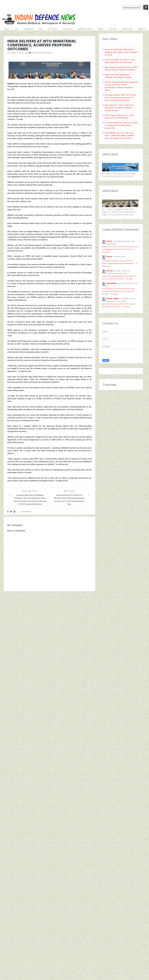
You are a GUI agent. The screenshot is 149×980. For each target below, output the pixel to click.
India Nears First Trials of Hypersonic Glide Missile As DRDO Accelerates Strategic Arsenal (119, 108)
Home (7, 29)
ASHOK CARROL (113, 299)
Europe (101, 29)
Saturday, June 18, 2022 (18, 53)
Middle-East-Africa (85, 29)
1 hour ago (129, 279)
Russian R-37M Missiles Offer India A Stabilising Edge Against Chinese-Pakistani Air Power (121, 52)
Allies (41, 29)
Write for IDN (127, 29)
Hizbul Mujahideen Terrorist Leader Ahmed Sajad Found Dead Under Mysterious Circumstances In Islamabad (118, 291)
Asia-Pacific (68, 29)
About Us (142, 29)
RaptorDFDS (111, 283)
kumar (109, 241)
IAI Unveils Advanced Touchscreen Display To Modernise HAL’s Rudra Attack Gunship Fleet (121, 125)
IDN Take (113, 29)
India (17, 29)
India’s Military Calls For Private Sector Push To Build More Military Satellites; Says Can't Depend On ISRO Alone (120, 135)
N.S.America (53, 29)
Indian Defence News (42, 53)
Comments (26, 511)
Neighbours (29, 29)
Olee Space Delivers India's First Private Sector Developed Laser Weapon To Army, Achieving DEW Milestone (120, 98)
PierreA (109, 271)
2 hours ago (114, 294)
